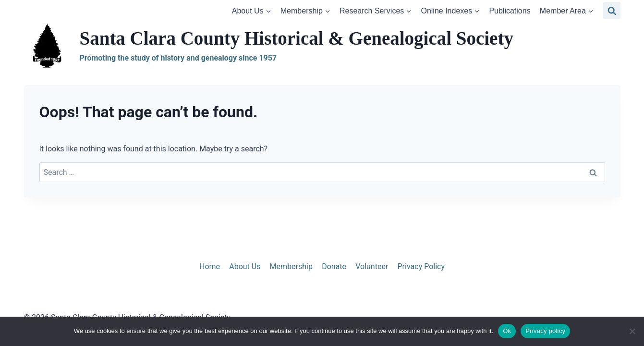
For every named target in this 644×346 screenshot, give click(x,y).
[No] (632, 331)
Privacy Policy (421, 266)
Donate (334, 266)
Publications (510, 11)
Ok (507, 331)
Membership (291, 266)
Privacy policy (545, 331)
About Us (245, 266)
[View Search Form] (612, 11)
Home (210, 266)
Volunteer (372, 266)
